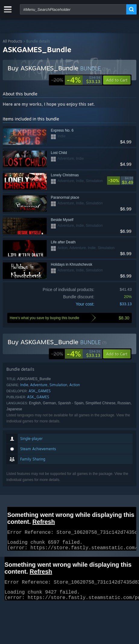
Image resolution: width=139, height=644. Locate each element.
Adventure (39, 385)
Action (75, 385)
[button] (117, 354)
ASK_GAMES (40, 391)
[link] (76, 80)
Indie (24, 385)
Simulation (58, 385)
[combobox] (73, 9)
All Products (13, 41)
